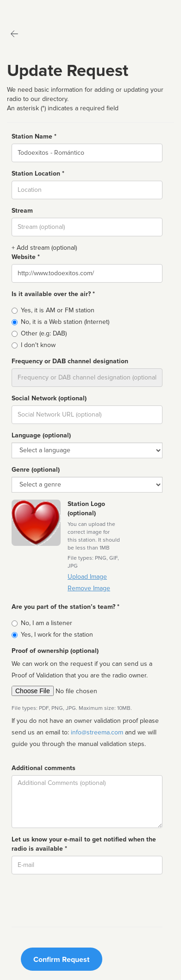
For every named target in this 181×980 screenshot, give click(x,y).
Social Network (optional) (49, 398)
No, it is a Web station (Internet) (65, 322)
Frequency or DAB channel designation (70, 361)
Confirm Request (61, 960)
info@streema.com (97, 732)
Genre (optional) (36, 470)
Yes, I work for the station (57, 635)
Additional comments (44, 768)
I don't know (38, 345)
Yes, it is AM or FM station (58, 310)
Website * (26, 257)
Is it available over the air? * (53, 294)
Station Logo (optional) (86, 509)
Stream (22, 211)
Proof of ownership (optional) (55, 651)
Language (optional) (41, 435)
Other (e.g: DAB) (44, 333)
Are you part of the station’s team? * (66, 607)
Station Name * (34, 136)
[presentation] (82, 899)
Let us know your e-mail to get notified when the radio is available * (84, 844)
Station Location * (38, 174)
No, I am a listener (47, 623)
